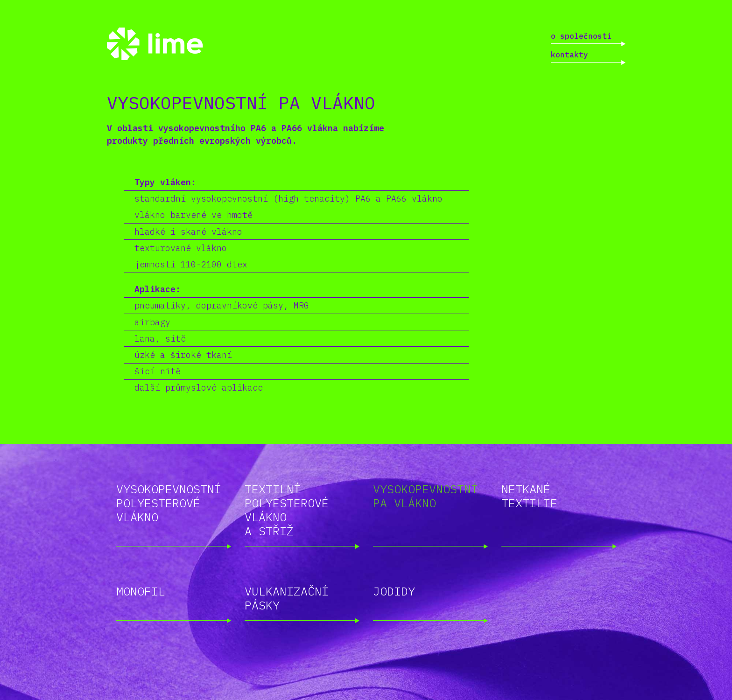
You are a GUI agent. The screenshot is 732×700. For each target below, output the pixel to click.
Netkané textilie (529, 496)
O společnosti (581, 36)
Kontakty (570, 55)
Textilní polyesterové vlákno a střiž (287, 510)
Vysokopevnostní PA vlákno (426, 496)
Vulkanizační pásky (287, 598)
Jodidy (394, 591)
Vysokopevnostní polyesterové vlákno (169, 503)
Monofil (141, 591)
